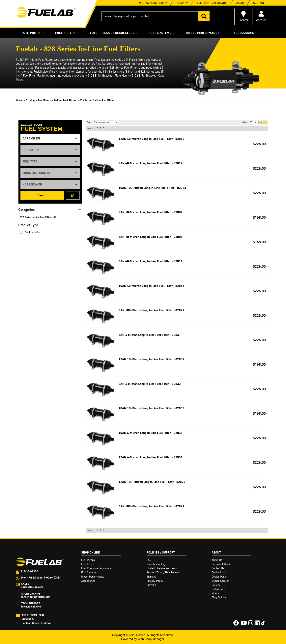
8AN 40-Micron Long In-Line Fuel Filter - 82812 (151, 163)
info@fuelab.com (31, 607)
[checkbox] (21, 232)
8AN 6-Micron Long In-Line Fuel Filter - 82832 (150, 384)
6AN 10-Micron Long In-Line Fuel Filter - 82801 (151, 237)
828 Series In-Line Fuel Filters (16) (39, 217)
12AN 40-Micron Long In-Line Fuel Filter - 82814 (151, 139)
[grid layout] (260, 123)
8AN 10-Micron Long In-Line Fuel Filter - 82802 (151, 212)
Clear (73, 196)
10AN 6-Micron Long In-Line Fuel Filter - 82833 (151, 433)
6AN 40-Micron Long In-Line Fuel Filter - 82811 (151, 261)
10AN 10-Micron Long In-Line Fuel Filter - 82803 (151, 408)
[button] (155, 16)
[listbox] (50, 138)
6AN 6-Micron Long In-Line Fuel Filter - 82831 (150, 335)
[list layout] (265, 123)
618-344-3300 (29, 571)
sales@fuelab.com (32, 587)
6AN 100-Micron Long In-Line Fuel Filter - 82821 (151, 506)
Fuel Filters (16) (32, 232)
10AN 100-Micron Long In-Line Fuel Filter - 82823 (152, 188)
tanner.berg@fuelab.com (36, 597)
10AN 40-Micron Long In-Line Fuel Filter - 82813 (151, 286)
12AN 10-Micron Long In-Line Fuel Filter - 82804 (151, 359)
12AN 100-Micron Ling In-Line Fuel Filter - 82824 (152, 482)
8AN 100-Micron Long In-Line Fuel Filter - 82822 (151, 310)
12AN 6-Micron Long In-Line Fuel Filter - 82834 (151, 457)
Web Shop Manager (151, 639)
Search (42, 195)
